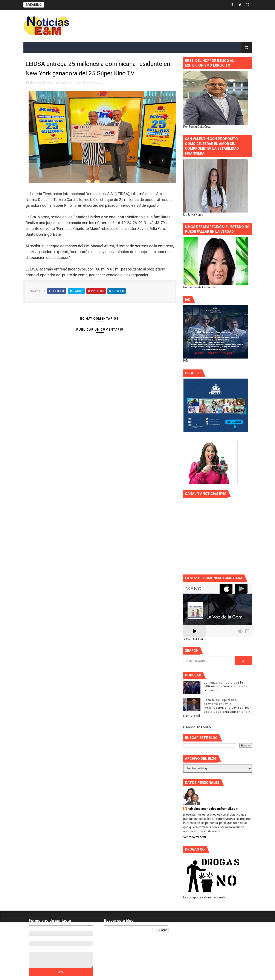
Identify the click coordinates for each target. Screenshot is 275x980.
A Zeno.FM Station (195, 640)
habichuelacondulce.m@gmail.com (213, 809)
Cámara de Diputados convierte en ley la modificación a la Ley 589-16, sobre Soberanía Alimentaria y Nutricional (217, 708)
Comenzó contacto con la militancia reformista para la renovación (226, 686)
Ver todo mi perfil (195, 837)
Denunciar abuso (197, 727)
